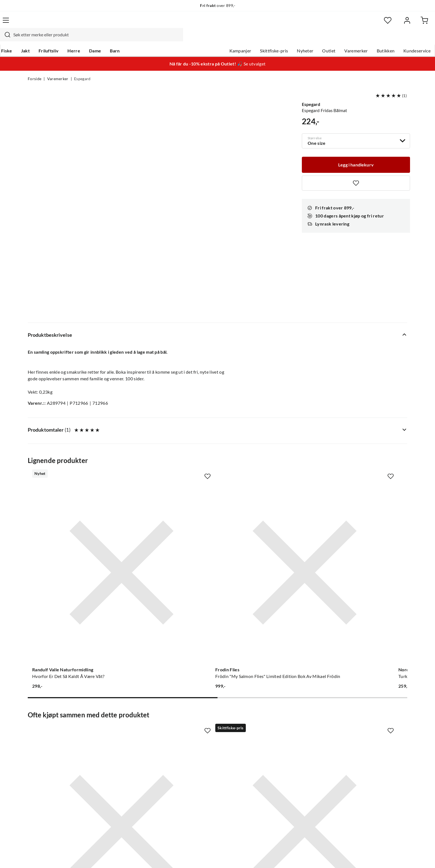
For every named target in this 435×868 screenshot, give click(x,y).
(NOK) (40, 856)
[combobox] (211, 24)
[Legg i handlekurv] (356, 153)
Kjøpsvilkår (376, 856)
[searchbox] (217, 24)
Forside (35, 68)
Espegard (82, 68)
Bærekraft (196, 761)
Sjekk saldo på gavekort (51, 743)
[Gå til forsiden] (54, 24)
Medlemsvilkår (201, 788)
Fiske (33, 39)
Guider (35, 726)
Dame (122, 39)
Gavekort (116, 726)
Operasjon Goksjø (204, 752)
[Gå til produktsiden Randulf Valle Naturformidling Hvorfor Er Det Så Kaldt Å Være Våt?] (70, 427)
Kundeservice (389, 39)
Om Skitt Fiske (200, 717)
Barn (141, 39)
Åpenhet (194, 770)
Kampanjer (213, 39)
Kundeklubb (198, 779)
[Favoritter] (353, 24)
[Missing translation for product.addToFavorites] (356, 171)
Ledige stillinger (202, 726)
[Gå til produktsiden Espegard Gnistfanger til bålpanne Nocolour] (365, 593)
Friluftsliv (75, 39)
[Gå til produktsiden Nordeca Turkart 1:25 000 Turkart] (267, 427)
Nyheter (277, 39)
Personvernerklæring (340, 856)
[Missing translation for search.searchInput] (125, 24)
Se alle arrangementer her (211, 743)
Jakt (52, 39)
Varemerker (328, 39)
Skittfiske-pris (246, 39)
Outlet (301, 39)
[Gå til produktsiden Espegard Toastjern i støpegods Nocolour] (168, 593)
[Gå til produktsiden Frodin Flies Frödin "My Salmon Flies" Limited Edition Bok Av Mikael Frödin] (168, 427)
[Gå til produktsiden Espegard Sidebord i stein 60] (70, 593)
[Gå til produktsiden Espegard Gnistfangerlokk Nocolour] (267, 593)
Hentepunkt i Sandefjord (52, 735)
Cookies (400, 856)
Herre (100, 39)
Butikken (358, 39)
